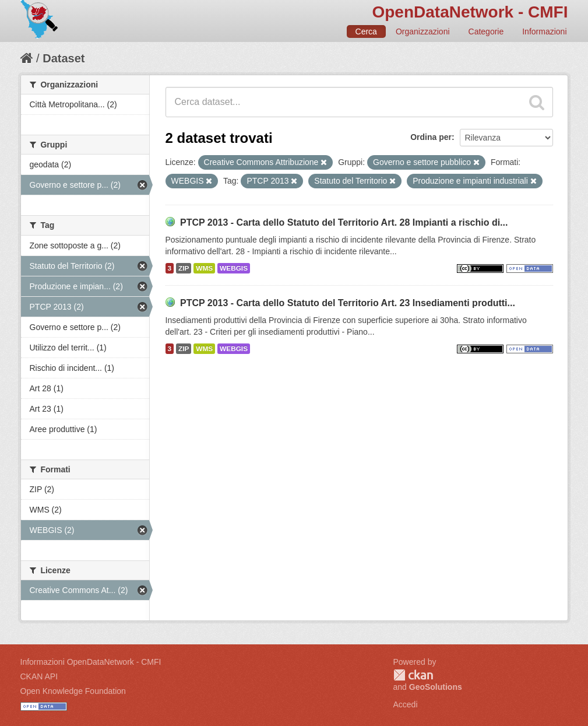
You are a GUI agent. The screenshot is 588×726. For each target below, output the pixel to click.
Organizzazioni (423, 31)
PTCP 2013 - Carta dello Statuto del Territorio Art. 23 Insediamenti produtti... (348, 303)
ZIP (184, 268)
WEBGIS (234, 268)
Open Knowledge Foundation (73, 691)
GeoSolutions (436, 687)
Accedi (406, 704)
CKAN (413, 675)
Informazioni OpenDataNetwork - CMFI (91, 662)
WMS (204, 268)
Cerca (366, 31)
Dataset (64, 58)
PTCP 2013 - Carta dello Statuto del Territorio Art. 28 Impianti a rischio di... (344, 222)
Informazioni (544, 31)
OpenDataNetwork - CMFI (470, 12)
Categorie (486, 31)
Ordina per (431, 137)
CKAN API (39, 676)
